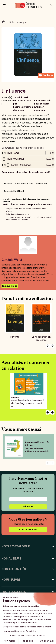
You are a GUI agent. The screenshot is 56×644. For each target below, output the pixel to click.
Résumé (8, 184)
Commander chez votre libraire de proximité (26, 172)
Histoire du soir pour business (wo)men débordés (42, 105)
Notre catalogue (18, 22)
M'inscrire (28, 507)
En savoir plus (10, 286)
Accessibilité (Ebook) (15, 191)
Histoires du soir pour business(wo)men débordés (23, 105)
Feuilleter (46, 75)
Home (3, 22)
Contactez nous (28, 529)
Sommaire (41, 184)
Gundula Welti (22, 97)
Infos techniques (24, 184)
